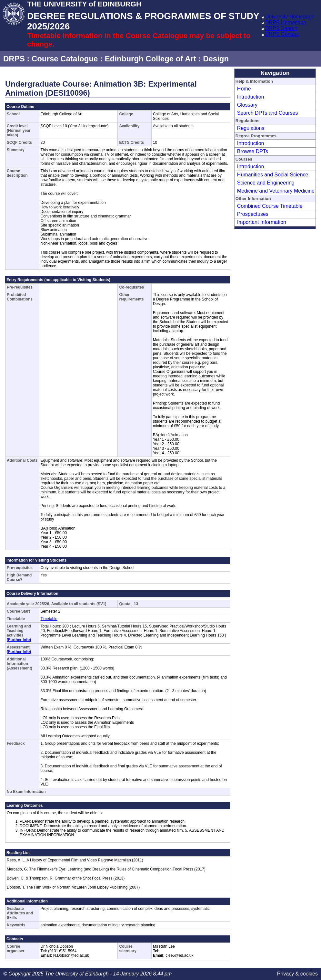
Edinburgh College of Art (150, 59)
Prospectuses (253, 214)
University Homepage (290, 17)
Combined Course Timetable (270, 206)
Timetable (49, 619)
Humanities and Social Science (273, 175)
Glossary (247, 105)
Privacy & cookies (297, 974)
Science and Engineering (266, 183)
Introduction (251, 97)
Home (244, 89)
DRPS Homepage (286, 22)
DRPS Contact (282, 34)
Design (216, 59)
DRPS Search (281, 28)
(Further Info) (19, 640)
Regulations (251, 128)
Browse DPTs (253, 151)
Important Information (262, 222)
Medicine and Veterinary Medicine (276, 191)
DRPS (14, 59)
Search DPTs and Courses (268, 113)
